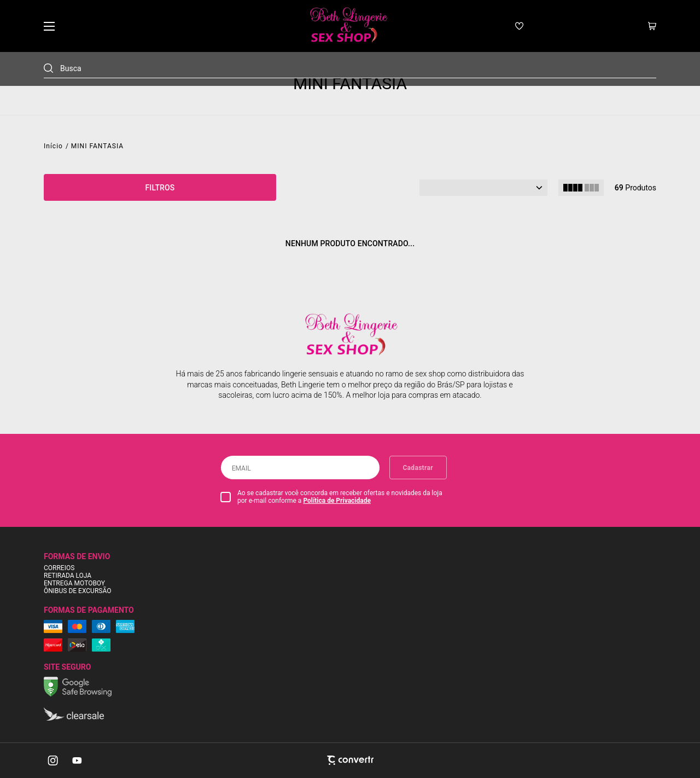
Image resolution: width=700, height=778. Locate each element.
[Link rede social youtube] (77, 760)
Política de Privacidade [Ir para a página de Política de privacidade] (337, 501)
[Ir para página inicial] (53, 146)
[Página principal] (348, 26)
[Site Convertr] (350, 760)
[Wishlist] (519, 26)
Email (241, 468)
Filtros (160, 188)
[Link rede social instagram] (54, 760)
